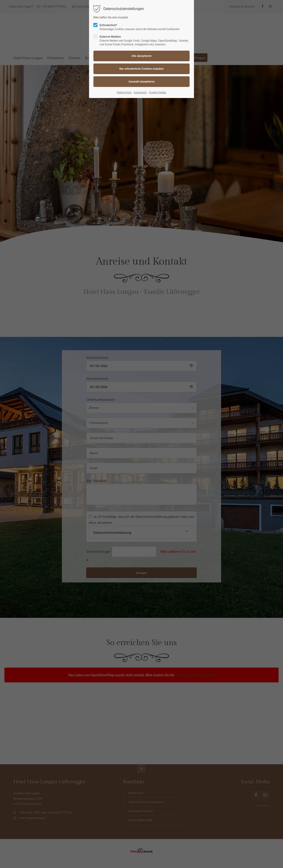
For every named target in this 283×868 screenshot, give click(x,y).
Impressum (140, 92)
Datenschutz (124, 92)
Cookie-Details (158, 92)
